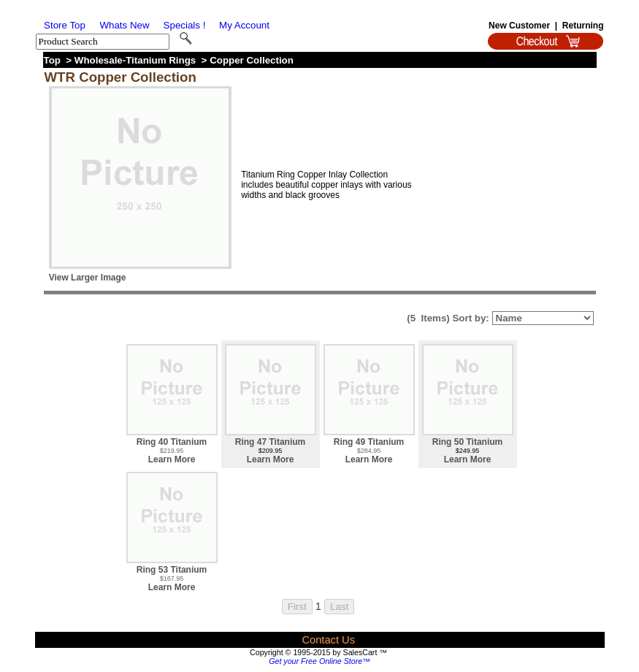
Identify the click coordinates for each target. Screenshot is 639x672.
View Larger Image (88, 278)
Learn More (172, 459)
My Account (244, 25)
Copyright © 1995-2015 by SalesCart (313, 652)
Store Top (65, 25)
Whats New (124, 25)
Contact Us (328, 640)
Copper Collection (252, 60)
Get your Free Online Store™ (319, 661)
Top (52, 60)
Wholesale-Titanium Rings (135, 60)
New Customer (519, 26)
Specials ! (185, 25)
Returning (583, 26)
